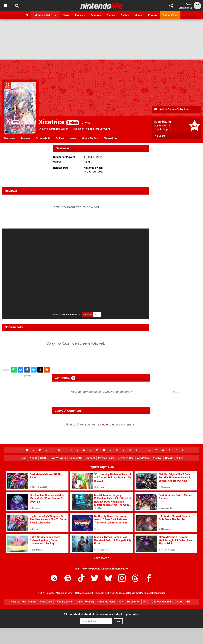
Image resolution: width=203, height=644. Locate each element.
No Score (160, 136)
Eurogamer (133, 602)
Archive (157, 458)
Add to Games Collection (171, 110)
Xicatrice (59, 122)
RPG (88, 162)
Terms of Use (126, 458)
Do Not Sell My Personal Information (147, 593)
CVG (180, 602)
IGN (121, 602)
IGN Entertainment (83, 593)
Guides (60, 138)
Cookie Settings (174, 458)
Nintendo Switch (59, 129)
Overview (9, 138)
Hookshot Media (54, 593)
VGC (146, 602)
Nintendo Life (70, 315)
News (73, 138)
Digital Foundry (86, 602)
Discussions (110, 138)
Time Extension (64, 602)
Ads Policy (143, 458)
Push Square (29, 602)
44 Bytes (109, 593)
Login (181, 8)
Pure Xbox (46, 602)
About (33, 458)
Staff (43, 458)
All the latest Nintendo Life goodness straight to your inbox (101, 614)
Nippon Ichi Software (98, 129)
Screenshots (43, 138)
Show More (102, 558)
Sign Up (189, 8)
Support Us (76, 458)
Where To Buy (90, 138)
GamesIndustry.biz (163, 602)
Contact (90, 458)
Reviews (25, 138)
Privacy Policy (106, 458)
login (105, 424)
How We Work (58, 458)
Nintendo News (107, 602)
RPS (188, 602)
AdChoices (121, 593)
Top (23, 458)
